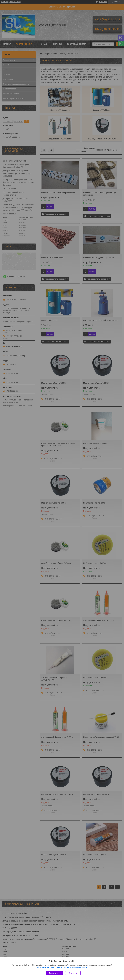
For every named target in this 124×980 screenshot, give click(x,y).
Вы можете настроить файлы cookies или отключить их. (61, 967)
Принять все (54, 973)
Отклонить (73, 973)
